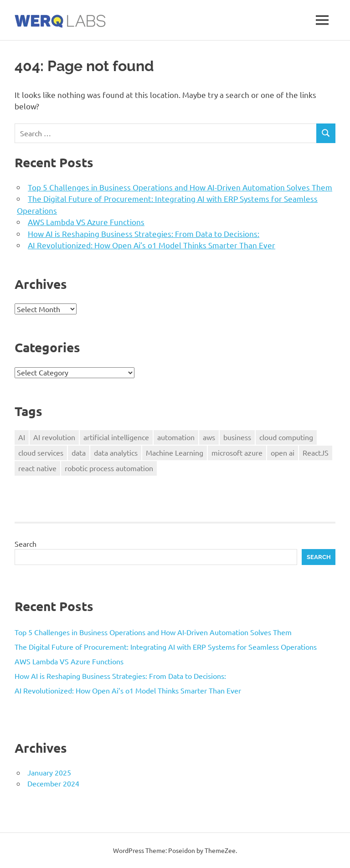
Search (26, 544)
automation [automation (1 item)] (176, 437)
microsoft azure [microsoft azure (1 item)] (237, 452)
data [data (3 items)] (79, 452)
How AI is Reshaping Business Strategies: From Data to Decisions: (144, 234)
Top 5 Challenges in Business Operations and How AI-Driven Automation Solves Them (180, 187)
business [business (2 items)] (237, 437)
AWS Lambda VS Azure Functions (86, 222)
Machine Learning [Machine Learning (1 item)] (175, 452)
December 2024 (53, 783)
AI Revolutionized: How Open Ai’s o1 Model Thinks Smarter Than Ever (152, 245)
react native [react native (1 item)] (37, 468)
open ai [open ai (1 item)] (283, 452)
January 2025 (49, 772)
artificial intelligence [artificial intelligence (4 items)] (116, 437)
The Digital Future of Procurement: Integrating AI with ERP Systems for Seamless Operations (166, 647)
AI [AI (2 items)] (22, 437)
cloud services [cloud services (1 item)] (41, 452)
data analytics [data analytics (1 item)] (116, 452)
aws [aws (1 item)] (209, 437)
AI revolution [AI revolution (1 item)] (54, 437)
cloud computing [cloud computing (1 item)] (286, 437)
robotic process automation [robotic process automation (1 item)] (109, 468)
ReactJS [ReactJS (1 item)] (316, 452)
